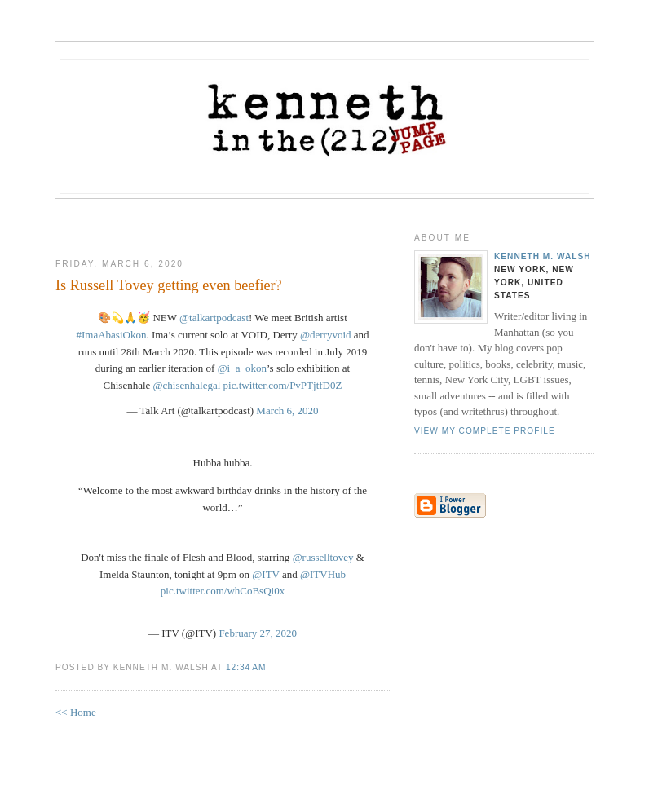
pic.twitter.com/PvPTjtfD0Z (283, 385)
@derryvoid (326, 335)
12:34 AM (246, 667)
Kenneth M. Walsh (543, 256)
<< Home (76, 712)
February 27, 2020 (258, 633)
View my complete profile (485, 431)
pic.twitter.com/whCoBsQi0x (223, 591)
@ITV (265, 574)
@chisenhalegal (187, 385)
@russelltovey (323, 557)
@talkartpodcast (214, 318)
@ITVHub (323, 574)
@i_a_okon (242, 368)
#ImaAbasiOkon (111, 335)
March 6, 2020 (287, 410)
